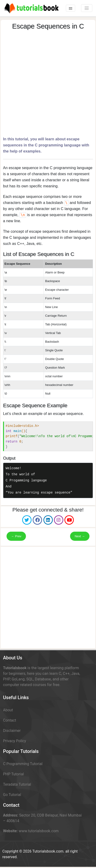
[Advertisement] (47, 82)
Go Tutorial (12, 795)
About (8, 710)
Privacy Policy (15, 741)
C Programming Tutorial (23, 764)
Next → (80, 536)
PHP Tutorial (13, 774)
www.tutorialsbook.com (39, 831)
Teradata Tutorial (17, 784)
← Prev (16, 536)
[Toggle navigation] (71, 8)
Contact (10, 720)
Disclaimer (12, 731)
